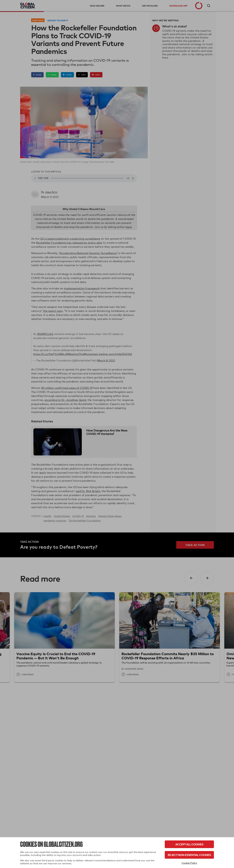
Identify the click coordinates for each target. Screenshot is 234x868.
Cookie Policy (189, 863)
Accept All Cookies (189, 844)
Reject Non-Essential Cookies (189, 855)
